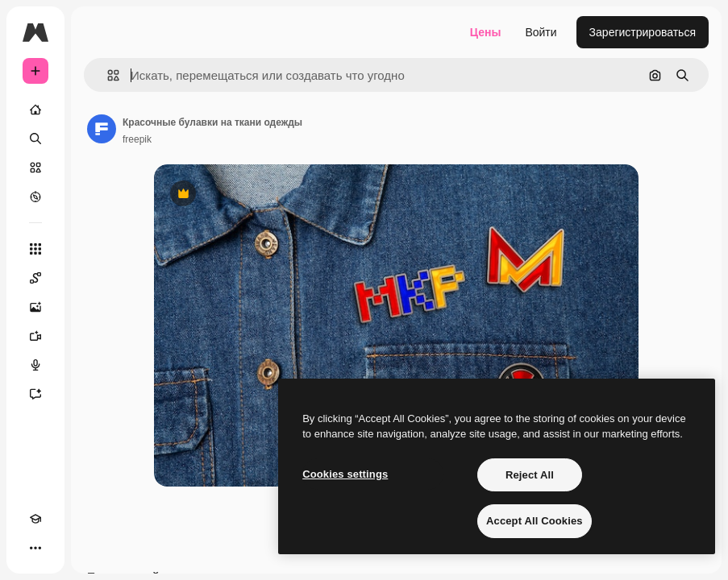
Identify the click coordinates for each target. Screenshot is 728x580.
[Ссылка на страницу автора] (102, 129)
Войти (541, 32)
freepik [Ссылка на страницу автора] (137, 139)
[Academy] (35, 519)
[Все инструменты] (35, 249)
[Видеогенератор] (35, 336)
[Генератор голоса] (35, 365)
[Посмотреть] (35, 197)
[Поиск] (35, 139)
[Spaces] (35, 278)
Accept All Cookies (535, 521)
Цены (486, 32)
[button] (107, 75)
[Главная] (35, 110)
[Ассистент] (35, 394)
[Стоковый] (35, 168)
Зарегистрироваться (643, 32)
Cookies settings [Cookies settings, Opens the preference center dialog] (345, 474)
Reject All (530, 475)
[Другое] (35, 548)
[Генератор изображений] (35, 307)
